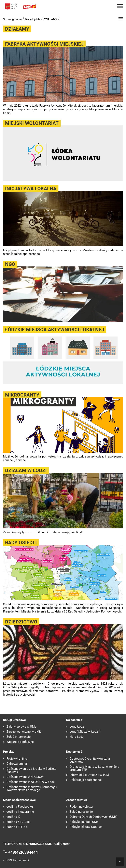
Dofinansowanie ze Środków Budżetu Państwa (31, 770)
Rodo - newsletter (81, 807)
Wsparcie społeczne (20, 742)
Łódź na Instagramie (20, 812)
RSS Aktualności (18, 860)
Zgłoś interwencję (19, 737)
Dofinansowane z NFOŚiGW (25, 777)
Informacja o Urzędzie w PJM (89, 775)
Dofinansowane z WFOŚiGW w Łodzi (31, 782)
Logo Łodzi (77, 727)
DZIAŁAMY (50, 19)
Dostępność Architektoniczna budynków (90, 760)
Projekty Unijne (17, 759)
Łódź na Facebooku (20, 807)
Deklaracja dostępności (86, 780)
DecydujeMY (33, 19)
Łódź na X (13, 817)
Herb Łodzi (77, 737)
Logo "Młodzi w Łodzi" (85, 732)
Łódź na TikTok (17, 827)
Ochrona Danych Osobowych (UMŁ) (94, 817)
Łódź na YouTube (18, 822)
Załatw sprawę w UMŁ (21, 727)
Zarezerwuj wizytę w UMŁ (24, 732)
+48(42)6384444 (23, 852)
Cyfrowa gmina (17, 764)
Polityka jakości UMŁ (84, 822)
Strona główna (12, 19)
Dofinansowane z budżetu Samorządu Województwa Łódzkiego (32, 789)
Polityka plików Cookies (86, 827)
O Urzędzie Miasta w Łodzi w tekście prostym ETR (94, 768)
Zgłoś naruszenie (81, 812)
